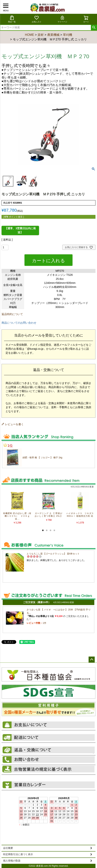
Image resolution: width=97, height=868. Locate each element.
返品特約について (12, 314)
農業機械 (53, 35)
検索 (94, 28)
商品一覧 (12, 19)
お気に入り (37, 19)
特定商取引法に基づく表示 (18, 854)
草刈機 (68, 35)
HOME (29, 35)
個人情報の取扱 (12, 861)
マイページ (62, 19)
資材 (41, 35)
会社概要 (8, 848)
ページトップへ (92, 660)
